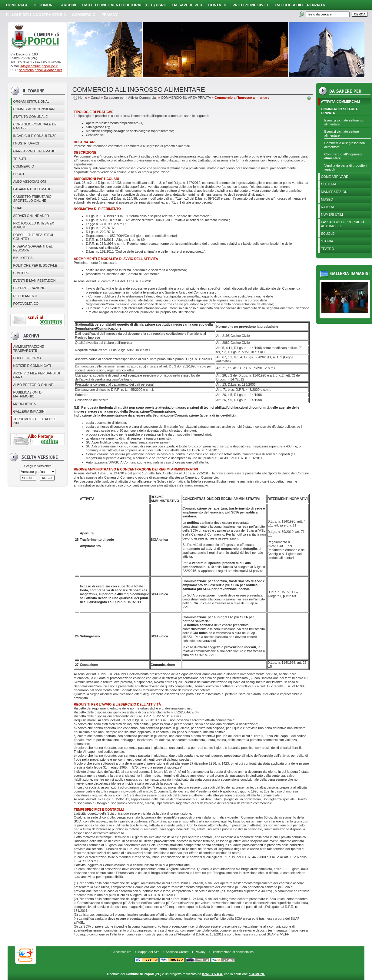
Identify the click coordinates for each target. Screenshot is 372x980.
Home (83, 98)
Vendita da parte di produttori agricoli (346, 167)
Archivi (68, 5)
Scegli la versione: (37, 466)
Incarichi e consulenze (35, 136)
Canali (96, 98)
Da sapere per (187, 5)
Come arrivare (335, 177)
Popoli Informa (28, 358)
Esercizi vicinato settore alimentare (342, 133)
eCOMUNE (257, 974)
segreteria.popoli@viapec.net (40, 70)
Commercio (84, 15)
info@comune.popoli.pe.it (39, 66)
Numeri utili (332, 214)
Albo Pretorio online (33, 385)
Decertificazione (29, 288)
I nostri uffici (26, 143)
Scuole (328, 234)
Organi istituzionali (32, 101)
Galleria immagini (29, 411)
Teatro (328, 249)
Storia (327, 241)
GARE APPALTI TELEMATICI (35, 151)
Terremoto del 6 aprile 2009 (35, 421)
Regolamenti (25, 296)
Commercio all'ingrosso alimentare (343, 156)
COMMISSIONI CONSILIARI (34, 109)
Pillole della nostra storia (36, 15)
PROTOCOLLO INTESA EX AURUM (34, 225)
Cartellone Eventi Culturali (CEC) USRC (124, 5)
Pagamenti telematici (33, 189)
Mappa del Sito (149, 952)
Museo (327, 199)
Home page (17, 5)
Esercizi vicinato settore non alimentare (345, 122)
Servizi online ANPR (31, 216)
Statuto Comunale (31, 117)
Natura (328, 207)
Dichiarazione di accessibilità (233, 952)
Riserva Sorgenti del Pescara (33, 248)
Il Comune (45, 5)
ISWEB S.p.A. (213, 974)
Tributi (20, 159)
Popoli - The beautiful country (34, 237)
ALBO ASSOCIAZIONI (30, 181)
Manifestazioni (335, 192)
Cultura (329, 184)
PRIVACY (110, 15)
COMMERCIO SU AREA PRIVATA (340, 111)
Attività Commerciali (341, 101)
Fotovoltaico (26, 304)
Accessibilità (122, 952)
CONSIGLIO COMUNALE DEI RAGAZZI (35, 126)
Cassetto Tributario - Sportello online (33, 199)
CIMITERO (21, 273)
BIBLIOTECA (23, 258)
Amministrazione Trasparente (29, 349)
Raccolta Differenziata (300, 5)
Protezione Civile (251, 5)
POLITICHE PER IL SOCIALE (35, 265)
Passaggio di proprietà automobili (343, 224)
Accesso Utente (177, 952)
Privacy (200, 952)
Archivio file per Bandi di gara (37, 375)
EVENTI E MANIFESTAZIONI (35, 281)
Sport (19, 174)
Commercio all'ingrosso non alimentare (345, 145)
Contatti (218, 5)
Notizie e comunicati (32, 366)
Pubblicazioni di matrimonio (28, 394)
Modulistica (25, 404)
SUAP (18, 208)
